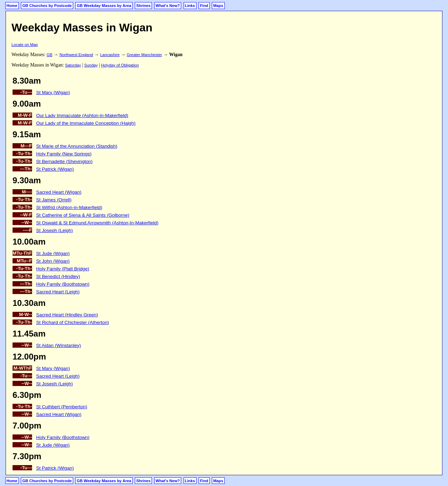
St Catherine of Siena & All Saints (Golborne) (83, 215)
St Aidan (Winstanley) (59, 345)
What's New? (168, 6)
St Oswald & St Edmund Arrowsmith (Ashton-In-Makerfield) (97, 223)
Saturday (73, 65)
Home (12, 6)
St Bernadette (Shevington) (64, 161)
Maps (218, 6)
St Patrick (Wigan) (55, 169)
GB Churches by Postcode (47, 6)
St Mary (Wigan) (53, 92)
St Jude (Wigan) (53, 253)
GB (49, 55)
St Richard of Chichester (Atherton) (73, 322)
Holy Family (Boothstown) (63, 284)
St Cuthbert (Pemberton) (62, 407)
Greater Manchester (144, 55)
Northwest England (76, 55)
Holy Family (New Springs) (64, 154)
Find (204, 6)
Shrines (143, 6)
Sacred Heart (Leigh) (58, 292)
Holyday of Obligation (120, 65)
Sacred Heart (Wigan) (59, 192)
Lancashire (110, 55)
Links (190, 6)
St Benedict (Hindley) (58, 276)
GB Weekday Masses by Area (104, 6)
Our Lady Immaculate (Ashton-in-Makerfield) (82, 115)
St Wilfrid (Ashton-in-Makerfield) (69, 207)
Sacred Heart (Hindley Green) (67, 315)
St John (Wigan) (53, 261)
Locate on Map (25, 45)
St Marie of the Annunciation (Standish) (77, 146)
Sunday (91, 65)
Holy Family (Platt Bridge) (63, 269)
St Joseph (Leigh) (55, 230)
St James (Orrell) (54, 200)
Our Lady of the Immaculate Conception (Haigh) (86, 123)
